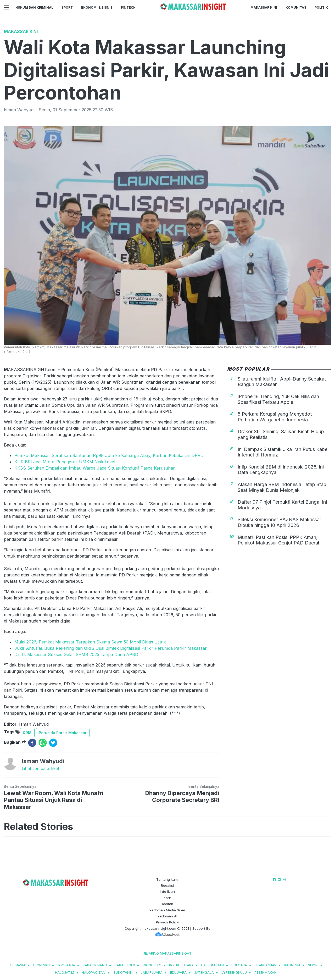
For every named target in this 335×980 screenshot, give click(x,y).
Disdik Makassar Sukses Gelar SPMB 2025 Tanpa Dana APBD (76, 654)
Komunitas (296, 7)
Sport (67, 7)
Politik (321, 7)
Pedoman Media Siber (167, 910)
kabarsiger (125, 965)
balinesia (292, 965)
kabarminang (95, 965)
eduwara (178, 972)
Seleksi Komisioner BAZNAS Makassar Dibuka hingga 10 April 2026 (279, 522)
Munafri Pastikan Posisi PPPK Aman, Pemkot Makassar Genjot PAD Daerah (279, 540)
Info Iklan (167, 891)
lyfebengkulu (234, 972)
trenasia (17, 965)
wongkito (152, 965)
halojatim (65, 972)
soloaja (239, 965)
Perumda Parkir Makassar (63, 733)
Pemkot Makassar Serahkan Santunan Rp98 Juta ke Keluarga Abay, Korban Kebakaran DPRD (109, 455)
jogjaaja (66, 965)
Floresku (41, 965)
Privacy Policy (167, 922)
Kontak (167, 904)
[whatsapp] (43, 743)
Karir (167, 898)
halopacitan (93, 972)
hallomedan (212, 965)
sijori (313, 965)
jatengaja (204, 972)
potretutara (181, 965)
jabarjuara (152, 972)
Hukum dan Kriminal (34, 7)
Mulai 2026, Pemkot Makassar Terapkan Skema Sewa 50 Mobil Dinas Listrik (90, 642)
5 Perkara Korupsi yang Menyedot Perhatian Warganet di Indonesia (275, 417)
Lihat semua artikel (40, 768)
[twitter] (53, 743)
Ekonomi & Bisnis (97, 7)
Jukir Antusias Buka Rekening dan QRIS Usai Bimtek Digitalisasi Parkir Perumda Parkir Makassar (111, 648)
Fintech (128, 7)
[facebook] (32, 743)
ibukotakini (123, 972)
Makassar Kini (264, 7)
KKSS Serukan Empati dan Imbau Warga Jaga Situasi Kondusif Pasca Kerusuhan (95, 468)
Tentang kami (167, 879)
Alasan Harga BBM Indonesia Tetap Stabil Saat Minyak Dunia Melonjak (283, 487)
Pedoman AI (167, 916)
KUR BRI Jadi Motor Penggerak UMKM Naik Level (65, 462)
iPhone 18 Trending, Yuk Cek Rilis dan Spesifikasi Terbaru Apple (278, 399)
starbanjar (266, 965)
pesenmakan (266, 972)
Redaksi (167, 885)
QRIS (27, 733)
